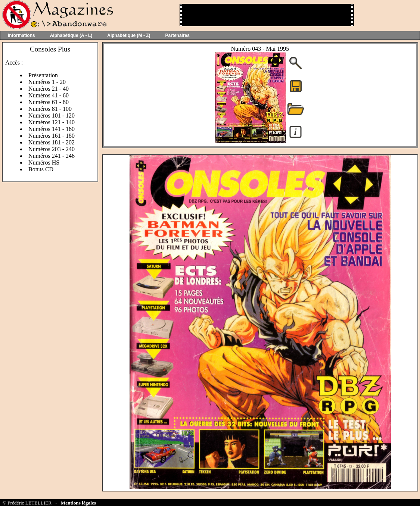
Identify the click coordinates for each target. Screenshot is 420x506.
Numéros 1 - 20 (47, 82)
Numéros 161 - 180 (52, 136)
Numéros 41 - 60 (49, 95)
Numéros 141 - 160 (52, 129)
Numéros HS (44, 163)
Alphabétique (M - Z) (129, 35)
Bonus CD (41, 169)
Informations (21, 35)
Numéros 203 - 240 (52, 149)
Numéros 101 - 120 (52, 115)
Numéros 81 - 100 (50, 109)
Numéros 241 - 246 (52, 156)
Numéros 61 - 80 (49, 102)
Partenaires (178, 35)
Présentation (43, 75)
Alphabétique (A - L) (71, 35)
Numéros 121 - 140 (52, 122)
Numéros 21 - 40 (49, 89)
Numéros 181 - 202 (52, 142)
